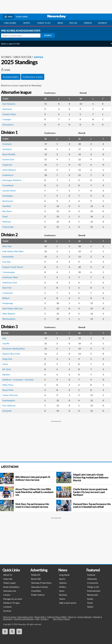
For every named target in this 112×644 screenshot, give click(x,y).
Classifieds (36, 591)
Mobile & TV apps (11, 603)
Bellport (8, 298)
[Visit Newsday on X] (12, 632)
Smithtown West (12, 277)
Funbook (91, 575)
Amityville (9, 411)
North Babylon (11, 170)
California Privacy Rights (57, 617)
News (60, 23)
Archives (7, 611)
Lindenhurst (10, 175)
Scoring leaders (13, 77)
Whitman (9, 222)
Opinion (88, 23)
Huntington (10, 196)
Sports (27, 23)
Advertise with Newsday (24, 619)
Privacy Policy (40, 617)
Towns (62, 599)
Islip (6, 338)
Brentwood (9, 201)
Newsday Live (10, 591)
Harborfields (10, 257)
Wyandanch (10, 124)
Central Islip (10, 227)
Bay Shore (9, 211)
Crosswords (93, 583)
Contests (7, 607)
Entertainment (94, 591)
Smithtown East (12, 282)
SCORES (8, 57)
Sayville (8, 343)
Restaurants (93, 595)
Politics (63, 587)
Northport (9, 149)
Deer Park (9, 288)
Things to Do (93, 587)
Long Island (10, 23)
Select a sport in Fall (12, 44)
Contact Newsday (85, 617)
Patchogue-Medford (14, 180)
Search (50, 35)
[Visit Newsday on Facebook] (5, 632)
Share (7, 70)
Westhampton (11, 319)
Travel (90, 603)
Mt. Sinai (8, 369)
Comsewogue (10, 272)
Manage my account (12, 599)
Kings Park (9, 359)
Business (103, 23)
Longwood (9, 165)
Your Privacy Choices (61, 619)
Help (37, 619)
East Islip (8, 262)
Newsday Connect (40, 587)
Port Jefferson (11, 405)
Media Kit (36, 575)
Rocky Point (10, 390)
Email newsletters (11, 587)
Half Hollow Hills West (15, 251)
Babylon (8, 374)
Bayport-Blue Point (13, 354)
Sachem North (11, 191)
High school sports (68, 603)
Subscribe (8, 579)
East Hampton (11, 104)
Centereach (10, 293)
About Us (8, 575)
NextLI (90, 607)
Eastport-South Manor (15, 267)
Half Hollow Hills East (14, 308)
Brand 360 (36, 579)
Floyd (7, 216)
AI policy (44, 619)
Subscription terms (25, 617)
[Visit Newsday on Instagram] (19, 632)
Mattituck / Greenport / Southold (20, 380)
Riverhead (9, 109)
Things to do (44, 23)
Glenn (7, 364)
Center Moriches (12, 395)
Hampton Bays (11, 114)
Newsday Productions (41, 583)
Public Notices (38, 595)
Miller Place (10, 385)
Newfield (8, 206)
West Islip (9, 246)
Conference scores (35, 77)
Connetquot (10, 185)
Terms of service (9, 617)
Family (90, 599)
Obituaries (92, 579)
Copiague (9, 119)
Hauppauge (9, 303)
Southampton (11, 400)
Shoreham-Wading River (15, 349)
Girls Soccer (24, 57)
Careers (7, 595)
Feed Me (73, 23)
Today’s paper (9, 583)
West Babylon (11, 314)
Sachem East (10, 159)
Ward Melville (11, 154)
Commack (9, 144)
